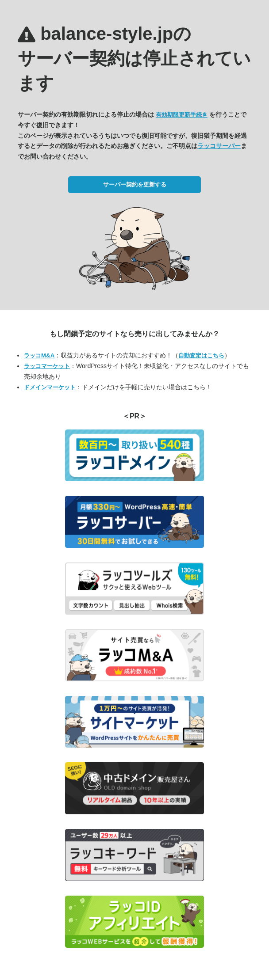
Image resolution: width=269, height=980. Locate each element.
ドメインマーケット (50, 387)
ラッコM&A (39, 355)
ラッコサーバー (219, 146)
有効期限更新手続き (182, 115)
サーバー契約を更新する (135, 184)
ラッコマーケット (47, 366)
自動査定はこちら (201, 355)
